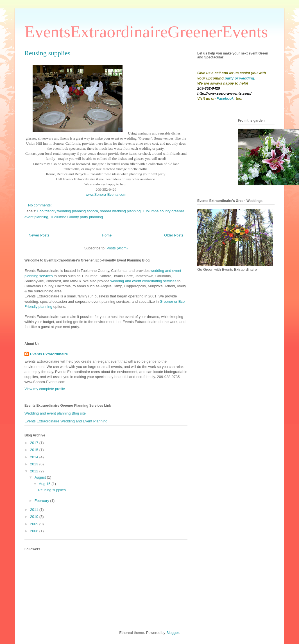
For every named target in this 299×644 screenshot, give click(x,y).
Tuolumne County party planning (77, 217)
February (42, 501)
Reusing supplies (47, 53)
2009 (35, 524)
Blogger (173, 633)
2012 (35, 471)
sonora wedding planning (120, 211)
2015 (35, 450)
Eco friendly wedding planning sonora (68, 211)
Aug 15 (45, 484)
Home (107, 235)
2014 (35, 457)
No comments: (40, 205)
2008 (35, 531)
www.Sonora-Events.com (106, 194)
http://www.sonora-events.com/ (224, 93)
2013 (35, 464)
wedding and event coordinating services (143, 281)
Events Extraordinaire (49, 354)
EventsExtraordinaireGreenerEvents (146, 32)
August (41, 477)
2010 (35, 517)
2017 (35, 443)
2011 (35, 510)
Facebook (225, 98)
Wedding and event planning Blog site (55, 413)
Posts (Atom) (117, 248)
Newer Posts (39, 235)
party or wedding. (240, 78)
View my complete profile (45, 389)
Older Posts (174, 235)
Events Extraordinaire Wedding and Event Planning (66, 421)
